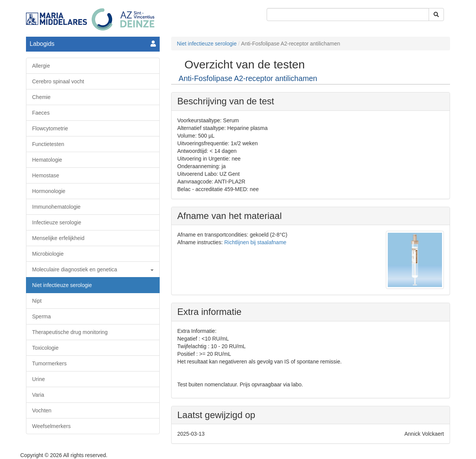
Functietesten (48, 144)
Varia (38, 395)
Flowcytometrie (50, 128)
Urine (38, 379)
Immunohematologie (56, 207)
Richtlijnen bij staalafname (255, 242)
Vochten (42, 410)
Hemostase (46, 175)
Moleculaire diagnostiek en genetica (93, 269)
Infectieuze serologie (57, 222)
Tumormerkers (49, 363)
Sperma (41, 316)
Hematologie (47, 160)
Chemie (41, 97)
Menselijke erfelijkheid (58, 238)
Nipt (37, 301)
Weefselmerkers (51, 426)
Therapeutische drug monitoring (70, 332)
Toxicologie (45, 348)
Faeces (41, 113)
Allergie (41, 66)
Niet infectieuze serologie (62, 285)
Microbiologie (48, 254)
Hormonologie (49, 191)
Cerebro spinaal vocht (58, 81)
